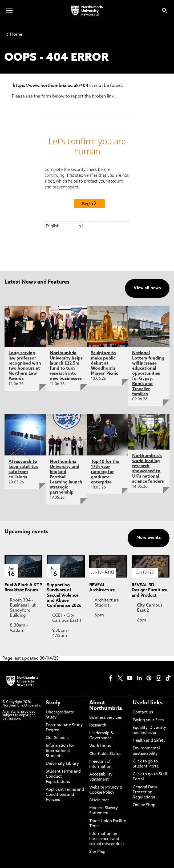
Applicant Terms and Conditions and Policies (65, 795)
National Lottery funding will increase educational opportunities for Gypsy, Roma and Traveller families (148, 374)
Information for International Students (60, 751)
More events (149, 538)
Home (14, 35)
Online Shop (144, 805)
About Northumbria (106, 706)
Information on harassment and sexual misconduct (107, 839)
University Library (62, 764)
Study (53, 703)
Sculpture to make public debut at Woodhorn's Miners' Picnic (104, 363)
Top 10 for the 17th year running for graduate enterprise (105, 472)
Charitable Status (105, 754)
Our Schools (57, 738)
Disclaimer (99, 800)
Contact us (143, 712)
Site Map (97, 852)
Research (98, 726)
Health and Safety (149, 741)
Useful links (148, 703)
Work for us (100, 746)
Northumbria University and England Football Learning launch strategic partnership (66, 477)
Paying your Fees (148, 720)
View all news (147, 288)
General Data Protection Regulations (145, 792)
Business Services (106, 718)
